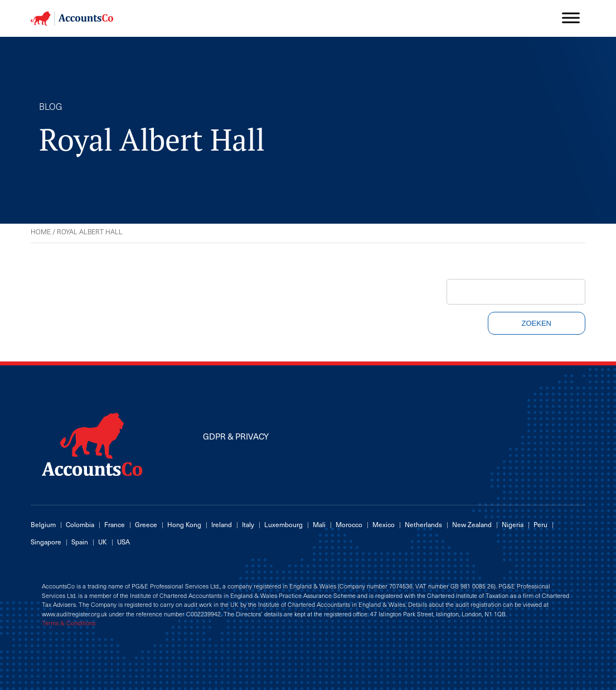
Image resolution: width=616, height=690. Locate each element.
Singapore (46, 542)
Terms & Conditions (69, 623)
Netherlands (423, 524)
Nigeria (513, 524)
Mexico (384, 524)
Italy (248, 524)
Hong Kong (184, 524)
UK (103, 542)
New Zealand (472, 524)
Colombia (80, 524)
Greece (146, 524)
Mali (319, 524)
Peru (540, 524)
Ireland (222, 524)
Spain (80, 542)
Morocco (349, 524)
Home (41, 231)
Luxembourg (283, 524)
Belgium (43, 524)
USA (123, 542)
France (115, 524)
